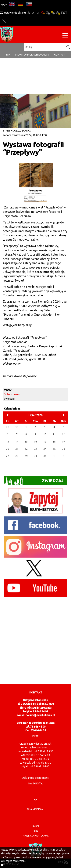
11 (54, 434)
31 (45, 456)
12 (63, 434)
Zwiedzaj (9, 399)
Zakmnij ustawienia (4, 21)
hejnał (35, 826)
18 (54, 442)
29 (26, 456)
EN (12, 4)
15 (26, 442)
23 (35, 449)
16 (35, 442)
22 (26, 449)
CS (29, 4)
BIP (8, 55)
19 (63, 442)
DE (20, 4)
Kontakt (60, 55)
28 (17, 456)
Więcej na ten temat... (13, 861)
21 (17, 449)
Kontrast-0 (48, 13)
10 (45, 434)
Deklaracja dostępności (36, 778)
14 (17, 442)
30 (35, 456)
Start (7, 131)
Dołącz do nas (22, 131)
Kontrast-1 (53, 13)
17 (45, 442)
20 (8, 449)
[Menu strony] (65, 36)
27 (8, 456)
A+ (29, 13)
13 (8, 442)
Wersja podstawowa (43, 13)
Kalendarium (40, 55)
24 (45, 449)
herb (35, 831)
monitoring (23, 55)
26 (63, 449)
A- (38, 13)
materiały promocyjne (36, 836)
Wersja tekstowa (64, 13)
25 (54, 449)
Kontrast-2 (58, 13)
